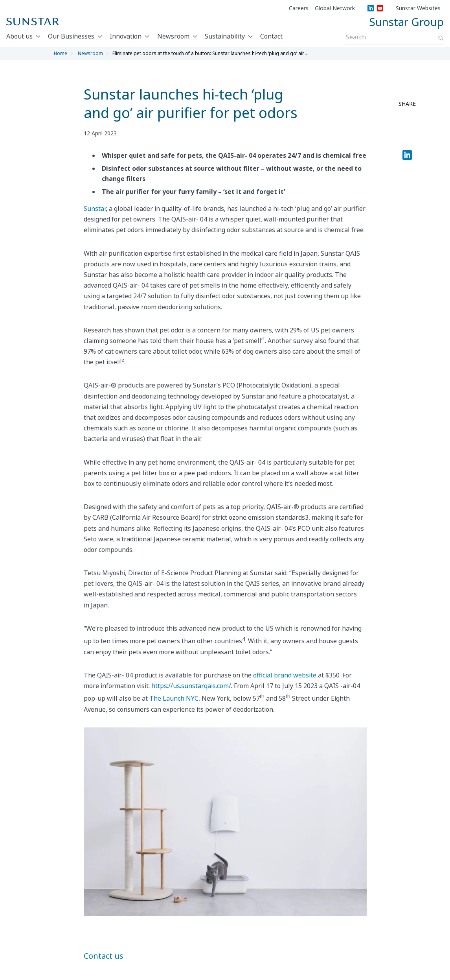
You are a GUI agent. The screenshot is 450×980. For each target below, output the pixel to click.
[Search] (441, 38)
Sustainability (225, 36)
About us (19, 36)
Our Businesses (71, 36)
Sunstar (95, 209)
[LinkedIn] (371, 8)
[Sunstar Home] (33, 22)
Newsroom (173, 36)
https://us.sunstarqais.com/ (191, 686)
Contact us (104, 956)
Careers (299, 8)
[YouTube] (380, 8)
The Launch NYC (174, 698)
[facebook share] (407, 119)
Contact (271, 36)
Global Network (335, 8)
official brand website (285, 675)
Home (61, 53)
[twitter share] (407, 138)
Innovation (126, 36)
